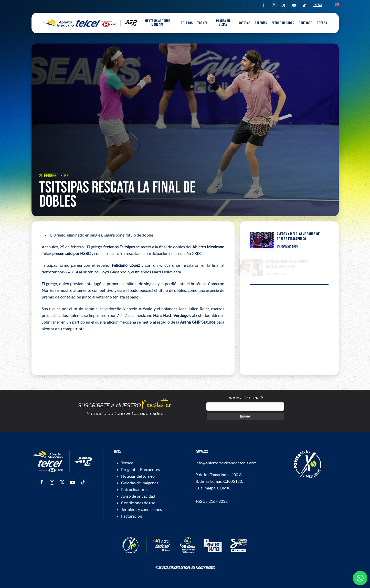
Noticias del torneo (138, 476)
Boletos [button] (187, 23)
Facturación (132, 516)
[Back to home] (89, 23)
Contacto (305, 23)
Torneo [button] (202, 23)
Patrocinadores (283, 23)
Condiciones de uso (138, 503)
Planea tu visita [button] (223, 23)
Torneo (127, 463)
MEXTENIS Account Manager (158, 23)
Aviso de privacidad (138, 496)
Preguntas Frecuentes (140, 469)
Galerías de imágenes (140, 483)
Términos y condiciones (141, 509)
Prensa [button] (322, 23)
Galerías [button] (261, 23)
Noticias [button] (244, 23)
